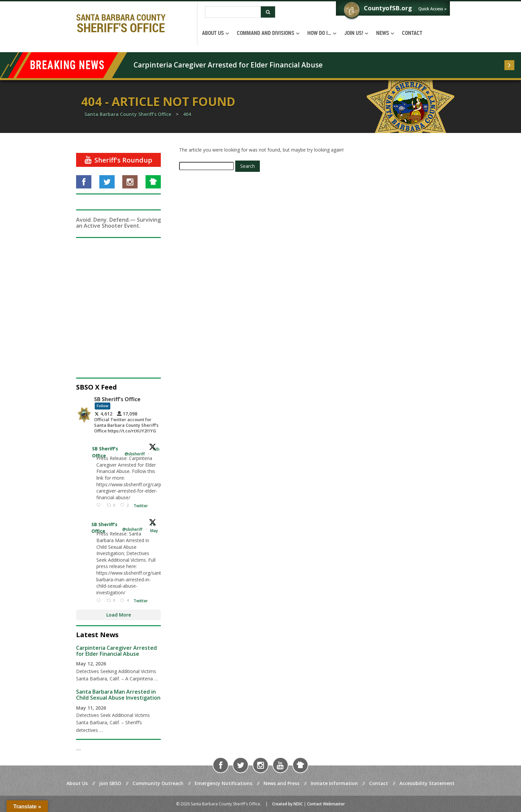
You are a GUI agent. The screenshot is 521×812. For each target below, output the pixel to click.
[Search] (233, 12)
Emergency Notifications (223, 783)
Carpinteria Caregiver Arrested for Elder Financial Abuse (228, 65)
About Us (77, 783)
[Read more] (509, 65)
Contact (379, 783)
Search (248, 166)
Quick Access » (432, 9)
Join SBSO (110, 783)
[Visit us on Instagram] (130, 182)
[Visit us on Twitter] (107, 182)
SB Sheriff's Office (105, 452)
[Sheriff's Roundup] (118, 160)
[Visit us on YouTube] (280, 765)
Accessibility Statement (427, 783)
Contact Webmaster (326, 804)
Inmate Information (334, 783)
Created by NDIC (287, 804)
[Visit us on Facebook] (84, 182)
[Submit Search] (268, 12)
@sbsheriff (135, 454)
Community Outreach (158, 783)
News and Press (281, 783)
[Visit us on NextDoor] (153, 182)
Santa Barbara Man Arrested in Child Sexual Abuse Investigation (118, 695)
